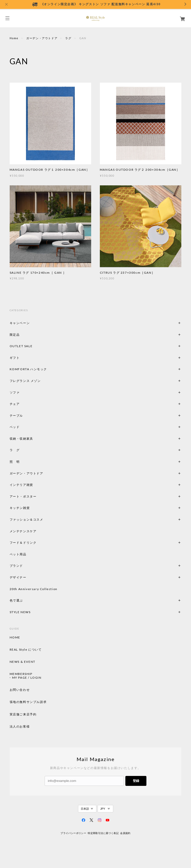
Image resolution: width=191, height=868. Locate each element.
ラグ (68, 38)
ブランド (16, 566)
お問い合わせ (20, 690)
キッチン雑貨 (33, 508)
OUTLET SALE (21, 346)
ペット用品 (18, 554)
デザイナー (18, 577)
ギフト (15, 358)
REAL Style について (26, 650)
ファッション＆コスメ (27, 519)
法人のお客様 (20, 727)
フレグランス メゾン (25, 381)
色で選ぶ (16, 600)
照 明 (15, 462)
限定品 (15, 335)
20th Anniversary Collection (34, 589)
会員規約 (125, 833)
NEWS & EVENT (23, 662)
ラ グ (15, 450)
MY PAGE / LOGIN (27, 678)
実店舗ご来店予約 (23, 714)
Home (14, 38)
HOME (15, 637)
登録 (136, 781)
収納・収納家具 (35, 439)
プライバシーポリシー (73, 833)
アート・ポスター (35, 496)
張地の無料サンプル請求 (28, 702)
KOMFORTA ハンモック (28, 369)
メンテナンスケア (23, 531)
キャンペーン (20, 323)
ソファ (15, 392)
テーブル (16, 416)
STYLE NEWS (20, 612)
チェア (16, 404)
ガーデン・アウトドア (42, 38)
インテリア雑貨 (33, 485)
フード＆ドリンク (23, 543)
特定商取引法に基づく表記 (103, 833)
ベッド (15, 427)
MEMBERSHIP (21, 674)
